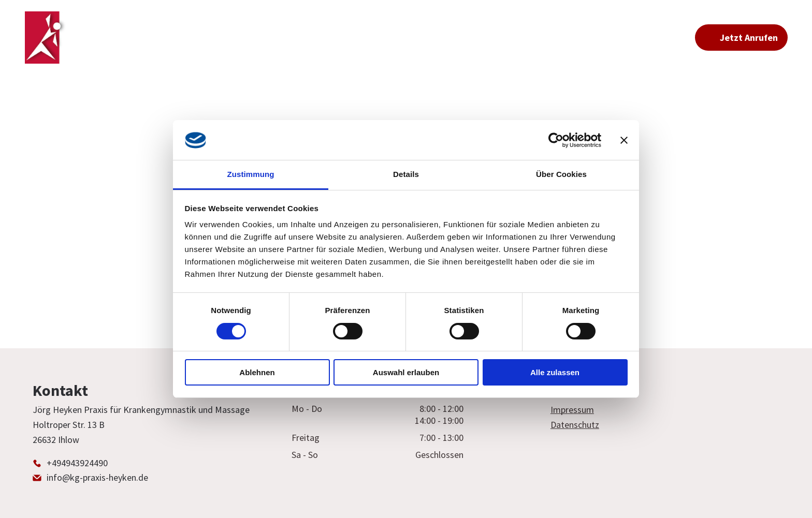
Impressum (572, 410)
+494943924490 (77, 463)
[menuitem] (304, 38)
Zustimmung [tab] (251, 174)
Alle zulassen (555, 372)
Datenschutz (575, 425)
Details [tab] (406, 174)
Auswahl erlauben (406, 372)
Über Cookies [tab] (561, 174)
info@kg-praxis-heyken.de (97, 477)
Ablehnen (257, 372)
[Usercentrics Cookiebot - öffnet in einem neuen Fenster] (556, 140)
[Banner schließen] (624, 140)
